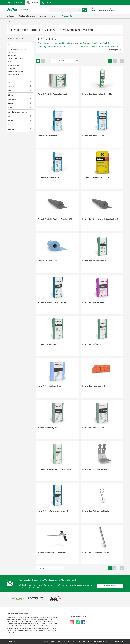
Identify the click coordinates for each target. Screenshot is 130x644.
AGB (52, 641)
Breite (10, 104)
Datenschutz (70, 641)
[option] (16, 598)
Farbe (10, 91)
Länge (10, 95)
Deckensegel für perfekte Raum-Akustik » (53, 47)
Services (43, 16)
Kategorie (12, 45)
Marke (11, 82)
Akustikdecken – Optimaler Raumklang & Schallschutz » (58, 43)
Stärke (11, 121)
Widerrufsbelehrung (82, 641)
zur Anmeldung (110, 586)
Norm (10, 108)
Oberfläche (12, 99)
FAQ (108, 641)
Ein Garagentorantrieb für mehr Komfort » (95, 43)
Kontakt (54, 16)
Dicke (10, 125)
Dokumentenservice (97, 641)
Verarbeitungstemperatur (18, 112)
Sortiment (10, 16)
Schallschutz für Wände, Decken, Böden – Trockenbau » (100, 47)
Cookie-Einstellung (117, 641)
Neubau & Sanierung (27, 16)
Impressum (60, 641)
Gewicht (11, 129)
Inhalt (10, 116)
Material (11, 87)
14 (122, 61)
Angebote (66, 16)
